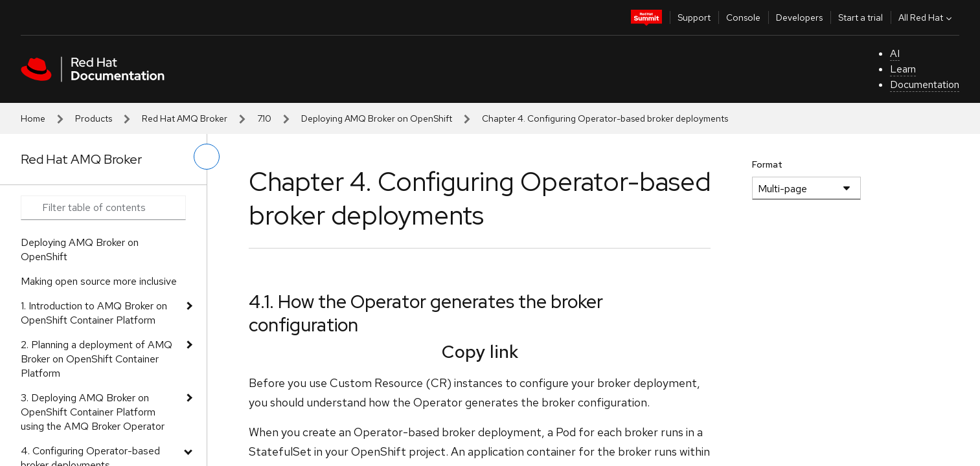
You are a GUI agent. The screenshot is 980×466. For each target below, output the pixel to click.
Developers (799, 17)
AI (895, 53)
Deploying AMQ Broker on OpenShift (377, 118)
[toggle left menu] (207, 157)
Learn (903, 69)
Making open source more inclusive (99, 281)
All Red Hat (927, 17)
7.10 (264, 118)
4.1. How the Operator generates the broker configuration (426, 313)
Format (767, 164)
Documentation (925, 84)
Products (94, 118)
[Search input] (103, 208)
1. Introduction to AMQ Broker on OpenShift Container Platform (94, 313)
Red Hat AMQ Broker (185, 118)
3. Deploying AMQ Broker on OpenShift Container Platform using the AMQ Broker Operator (93, 412)
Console (743, 17)
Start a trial (860, 17)
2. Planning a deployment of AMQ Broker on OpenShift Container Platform (97, 359)
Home (33, 118)
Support (694, 17)
